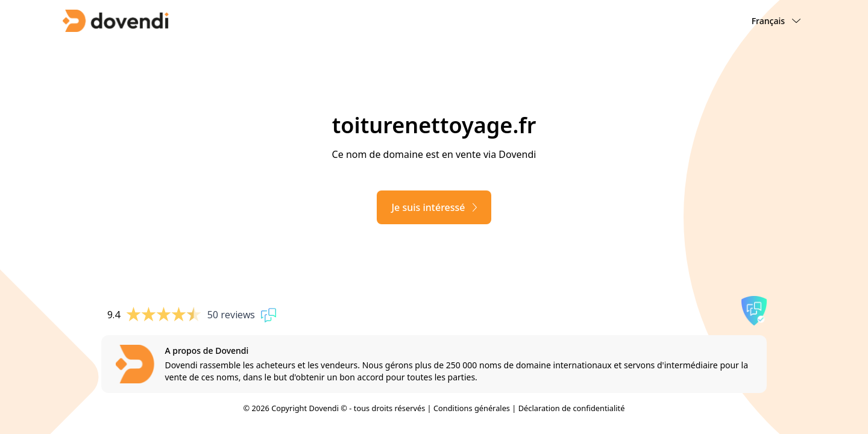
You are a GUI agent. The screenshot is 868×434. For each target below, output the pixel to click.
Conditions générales (472, 408)
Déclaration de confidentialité (572, 408)
